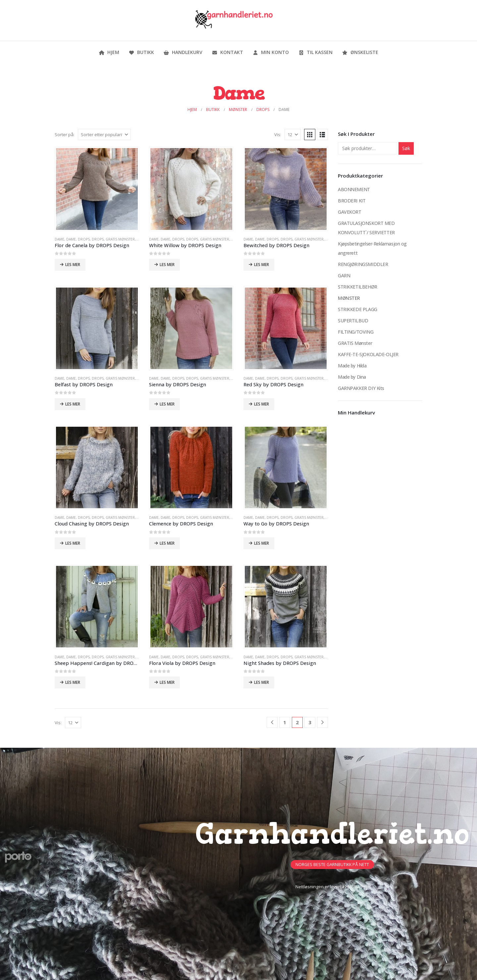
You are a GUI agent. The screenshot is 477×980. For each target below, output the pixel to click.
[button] (310, 135)
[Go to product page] (97, 189)
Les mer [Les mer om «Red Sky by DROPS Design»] (262, 404)
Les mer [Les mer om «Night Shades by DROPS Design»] (262, 682)
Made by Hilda (352, 366)
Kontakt (227, 52)
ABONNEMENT (354, 189)
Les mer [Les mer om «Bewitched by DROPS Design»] (262, 265)
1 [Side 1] (285, 722)
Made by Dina (352, 377)
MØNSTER (349, 298)
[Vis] (293, 135)
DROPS (84, 239)
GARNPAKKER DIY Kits (361, 388)
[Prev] (272, 722)
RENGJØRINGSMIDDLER (363, 264)
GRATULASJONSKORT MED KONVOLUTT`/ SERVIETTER (366, 228)
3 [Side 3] (310, 722)
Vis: (278, 135)
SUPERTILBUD (353, 321)
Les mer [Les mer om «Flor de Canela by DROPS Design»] (73, 265)
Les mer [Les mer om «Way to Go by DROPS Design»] (262, 543)
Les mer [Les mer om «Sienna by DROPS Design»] (167, 404)
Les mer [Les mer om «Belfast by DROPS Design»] (73, 404)
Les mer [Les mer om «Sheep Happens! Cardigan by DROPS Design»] (73, 682)
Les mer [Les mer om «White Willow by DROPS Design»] (167, 265)
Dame (59, 239)
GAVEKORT (350, 212)
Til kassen (315, 52)
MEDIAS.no (358, 887)
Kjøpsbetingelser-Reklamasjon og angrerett (372, 248)
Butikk (141, 52)
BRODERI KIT (352, 201)
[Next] (322, 722)
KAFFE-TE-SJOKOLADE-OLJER (368, 354)
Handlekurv (183, 52)
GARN (344, 275)
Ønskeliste (360, 52)
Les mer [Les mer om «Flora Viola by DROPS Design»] (167, 682)
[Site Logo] (234, 20)
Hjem (109, 52)
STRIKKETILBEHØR (358, 287)
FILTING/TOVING (356, 332)
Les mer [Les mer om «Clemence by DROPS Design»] (167, 543)
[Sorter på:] (104, 135)
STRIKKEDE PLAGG (358, 309)
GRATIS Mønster (120, 239)
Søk (406, 148)
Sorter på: (65, 135)
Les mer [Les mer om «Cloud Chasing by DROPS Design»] (73, 543)
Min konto (271, 52)
